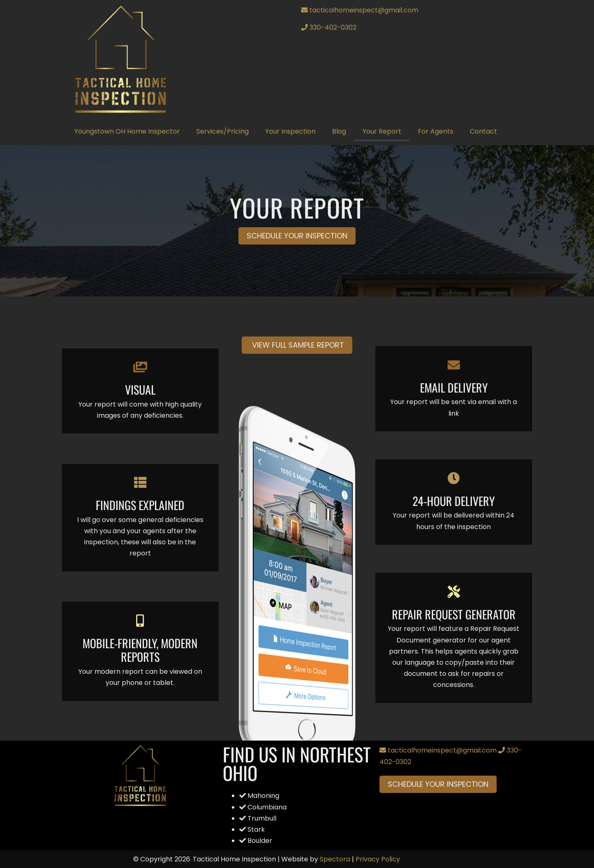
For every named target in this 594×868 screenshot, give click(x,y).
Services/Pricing (223, 131)
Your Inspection (290, 131)
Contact (483, 131)
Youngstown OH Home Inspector (127, 131)
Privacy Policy (378, 859)
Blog (339, 131)
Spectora (335, 859)
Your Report (382, 131)
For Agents (436, 131)
